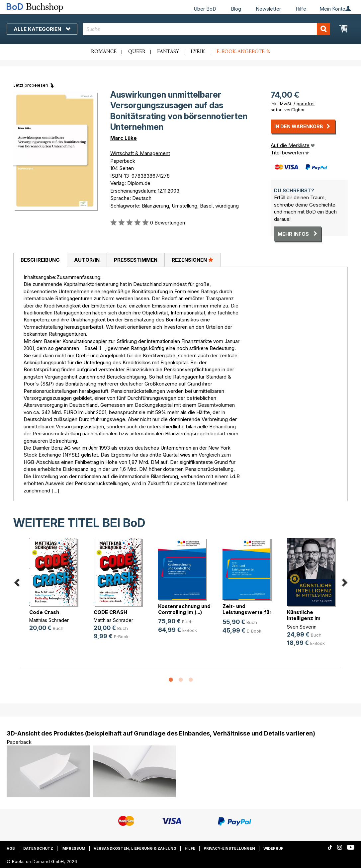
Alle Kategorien (42, 29)
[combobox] (206, 29)
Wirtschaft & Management (140, 153)
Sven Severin (302, 627)
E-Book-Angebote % (243, 52)
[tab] (40, 260)
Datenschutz (38, 848)
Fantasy (168, 52)
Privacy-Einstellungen (229, 848)
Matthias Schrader (49, 620)
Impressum (73, 848)
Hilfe (301, 9)
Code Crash (44, 612)
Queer (137, 52)
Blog (236, 9)
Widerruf (273, 848)
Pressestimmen (136, 260)
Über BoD (205, 9)
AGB (11, 848)
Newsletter (268, 9)
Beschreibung (40, 260)
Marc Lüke (124, 138)
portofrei (306, 104)
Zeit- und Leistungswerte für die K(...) (247, 612)
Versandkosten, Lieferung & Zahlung (135, 848)
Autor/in (87, 260)
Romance (104, 52)
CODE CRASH (110, 612)
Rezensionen (192, 260)
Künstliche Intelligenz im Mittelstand (304, 618)
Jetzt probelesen (31, 85)
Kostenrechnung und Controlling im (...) (184, 609)
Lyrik (198, 52)
